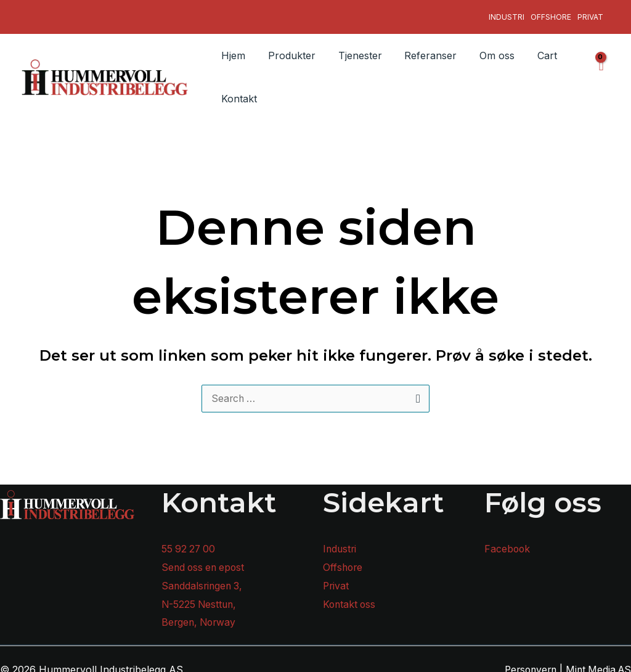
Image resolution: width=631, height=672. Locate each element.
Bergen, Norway (200, 615)
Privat (590, 13)
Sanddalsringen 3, (203, 578)
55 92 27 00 (189, 542)
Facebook (508, 542)
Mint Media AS (597, 662)
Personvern (526, 662)
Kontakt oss (350, 597)
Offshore (551, 13)
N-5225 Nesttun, (200, 597)
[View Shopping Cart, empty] (600, 69)
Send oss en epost (205, 560)
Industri (507, 13)
